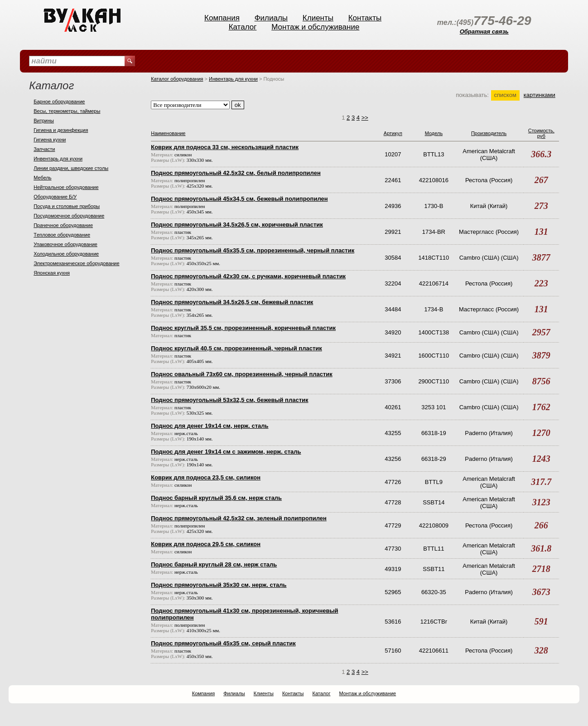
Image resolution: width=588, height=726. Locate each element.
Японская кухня (52, 273)
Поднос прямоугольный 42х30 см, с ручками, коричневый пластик (248, 276)
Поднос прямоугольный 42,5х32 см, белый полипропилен (236, 173)
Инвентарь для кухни (58, 159)
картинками (540, 95)
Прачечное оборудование (63, 225)
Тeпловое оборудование (62, 235)
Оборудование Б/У (55, 197)
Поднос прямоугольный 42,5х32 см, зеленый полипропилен (239, 518)
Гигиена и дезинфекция (61, 130)
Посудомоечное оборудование (69, 216)
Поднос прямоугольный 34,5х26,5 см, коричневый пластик (237, 225)
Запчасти (44, 149)
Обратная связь (484, 31)
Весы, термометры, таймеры (67, 111)
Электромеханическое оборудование (76, 263)
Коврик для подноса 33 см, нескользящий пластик (225, 147)
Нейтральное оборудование (66, 187)
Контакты (365, 18)
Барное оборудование (59, 102)
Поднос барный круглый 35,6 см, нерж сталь (216, 498)
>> (365, 118)
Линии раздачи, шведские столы (71, 168)
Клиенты (318, 18)
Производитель (489, 133)
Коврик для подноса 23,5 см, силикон (206, 477)
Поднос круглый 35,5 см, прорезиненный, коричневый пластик (243, 328)
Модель (434, 133)
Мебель (42, 178)
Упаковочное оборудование (65, 244)
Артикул (393, 133)
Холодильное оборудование (66, 254)
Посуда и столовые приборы (67, 206)
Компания (222, 18)
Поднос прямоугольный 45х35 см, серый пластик (223, 643)
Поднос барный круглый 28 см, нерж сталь (214, 564)
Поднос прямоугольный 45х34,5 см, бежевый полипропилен (239, 199)
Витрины (44, 121)
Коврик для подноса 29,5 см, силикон (206, 544)
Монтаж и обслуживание (315, 27)
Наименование (168, 133)
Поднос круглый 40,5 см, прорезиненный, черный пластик (236, 348)
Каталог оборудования (177, 79)
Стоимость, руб (541, 133)
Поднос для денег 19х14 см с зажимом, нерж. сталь (226, 452)
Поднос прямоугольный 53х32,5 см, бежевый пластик (229, 400)
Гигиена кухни (50, 140)
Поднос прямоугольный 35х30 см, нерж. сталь (219, 585)
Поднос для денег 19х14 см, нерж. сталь (210, 426)
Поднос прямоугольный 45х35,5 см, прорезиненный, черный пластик (253, 250)
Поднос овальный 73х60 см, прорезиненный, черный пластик (242, 374)
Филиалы (271, 18)
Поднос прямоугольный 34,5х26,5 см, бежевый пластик (232, 302)
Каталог (243, 27)
